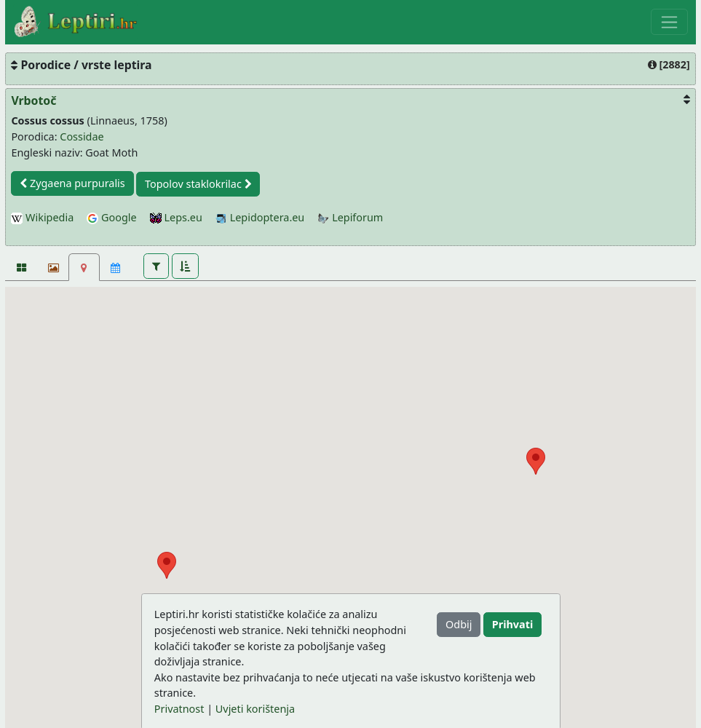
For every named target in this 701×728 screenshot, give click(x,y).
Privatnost (179, 709)
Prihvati (512, 624)
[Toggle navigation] (669, 22)
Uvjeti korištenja (255, 709)
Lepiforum (350, 217)
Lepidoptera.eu (260, 217)
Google (111, 217)
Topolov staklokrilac (198, 184)
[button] (156, 266)
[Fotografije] (21, 267)
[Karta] (84, 267)
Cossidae (82, 136)
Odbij (459, 624)
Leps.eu (176, 217)
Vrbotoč (33, 100)
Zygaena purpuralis (72, 183)
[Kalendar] (115, 267)
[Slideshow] (52, 267)
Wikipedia (42, 217)
